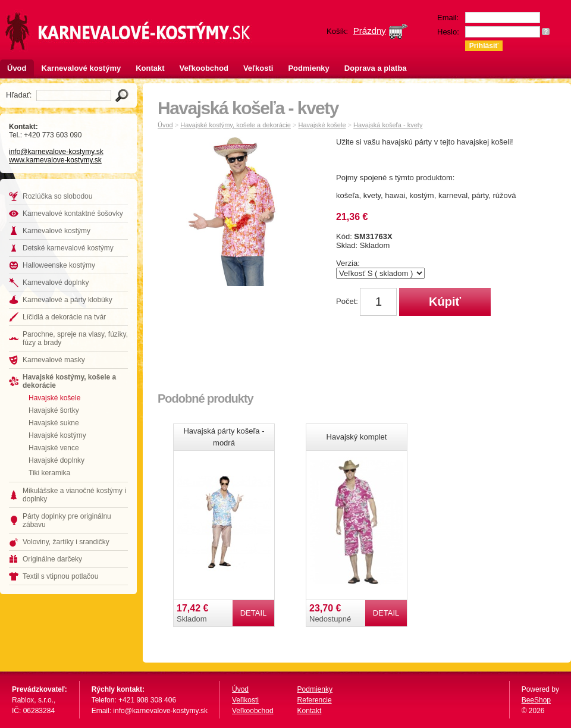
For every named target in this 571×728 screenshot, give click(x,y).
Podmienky (308, 68)
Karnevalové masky (54, 360)
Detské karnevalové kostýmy (68, 248)
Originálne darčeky (52, 559)
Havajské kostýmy (57, 435)
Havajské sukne (54, 423)
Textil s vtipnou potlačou (60, 576)
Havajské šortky (54, 410)
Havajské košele (54, 398)
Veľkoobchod (204, 68)
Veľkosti (258, 68)
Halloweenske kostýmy (59, 265)
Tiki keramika (49, 473)
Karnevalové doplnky (56, 283)
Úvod (17, 68)
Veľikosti (245, 700)
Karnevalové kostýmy (81, 68)
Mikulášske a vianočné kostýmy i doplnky (74, 495)
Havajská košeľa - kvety (388, 125)
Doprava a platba (376, 68)
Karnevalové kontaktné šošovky (73, 214)
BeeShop (536, 700)
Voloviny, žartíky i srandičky (66, 542)
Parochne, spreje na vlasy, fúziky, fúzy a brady (75, 338)
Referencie (315, 700)
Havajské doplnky (57, 460)
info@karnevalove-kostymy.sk (56, 152)
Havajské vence (54, 448)
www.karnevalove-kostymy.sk (55, 160)
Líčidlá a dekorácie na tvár (64, 317)
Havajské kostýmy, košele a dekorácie (69, 381)
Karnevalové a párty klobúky (68, 300)
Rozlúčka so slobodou (57, 196)
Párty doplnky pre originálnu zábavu (67, 520)
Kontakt (150, 68)
